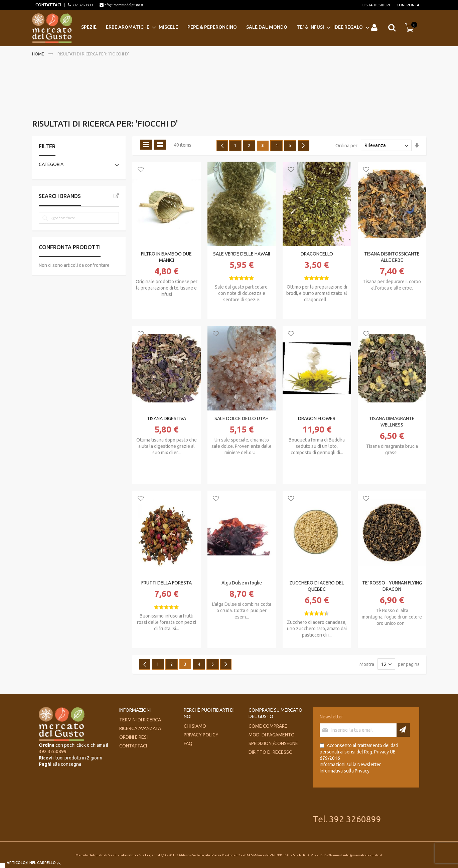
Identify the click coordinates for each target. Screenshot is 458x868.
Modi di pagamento (272, 735)
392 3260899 (82, 5)
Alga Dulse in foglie (242, 583)
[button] (141, 170)
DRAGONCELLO (317, 254)
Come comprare (268, 726)
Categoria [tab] (51, 164)
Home (39, 54)
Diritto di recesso (271, 752)
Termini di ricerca (140, 720)
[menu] (224, 27)
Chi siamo (195, 726)
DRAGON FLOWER (317, 418)
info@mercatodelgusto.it (123, 5)
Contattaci (133, 746)
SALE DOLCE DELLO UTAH (242, 418)
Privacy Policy (201, 735)
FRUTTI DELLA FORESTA (167, 583)
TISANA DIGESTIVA (167, 418)
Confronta (408, 5)
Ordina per (346, 145)
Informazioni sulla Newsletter (350, 764)
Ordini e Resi (133, 737)
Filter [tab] (47, 146)
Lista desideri (376, 5)
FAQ (188, 743)
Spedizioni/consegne (273, 743)
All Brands (116, 196)
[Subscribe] (403, 730)
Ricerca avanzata (140, 728)
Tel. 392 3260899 (347, 819)
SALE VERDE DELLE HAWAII (242, 254)
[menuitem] (91, 27)
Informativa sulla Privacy (345, 771)
